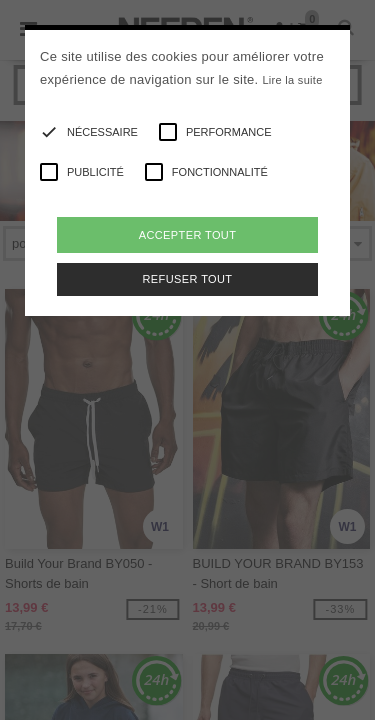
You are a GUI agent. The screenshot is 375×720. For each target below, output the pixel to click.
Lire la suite (292, 80)
